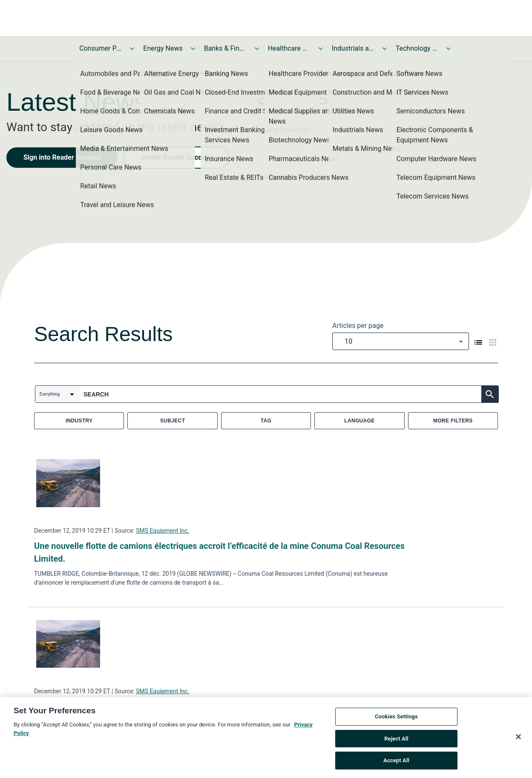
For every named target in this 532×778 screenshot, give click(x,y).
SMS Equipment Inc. (162, 531)
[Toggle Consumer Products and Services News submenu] (132, 49)
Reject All (396, 739)
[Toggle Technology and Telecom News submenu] (449, 49)
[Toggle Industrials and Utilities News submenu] (385, 49)
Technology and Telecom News (417, 48)
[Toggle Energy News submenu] (193, 49)
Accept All (396, 761)
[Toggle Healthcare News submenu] (321, 49)
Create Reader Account (176, 157)
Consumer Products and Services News (101, 48)
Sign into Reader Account (62, 157)
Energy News (163, 48)
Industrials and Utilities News (353, 48)
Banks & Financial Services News (225, 48)
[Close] (518, 738)
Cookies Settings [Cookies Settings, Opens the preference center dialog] (396, 717)
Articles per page (358, 326)
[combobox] (401, 341)
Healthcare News (289, 48)
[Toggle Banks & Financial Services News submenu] (257, 49)
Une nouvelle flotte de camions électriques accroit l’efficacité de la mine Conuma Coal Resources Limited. (219, 552)
